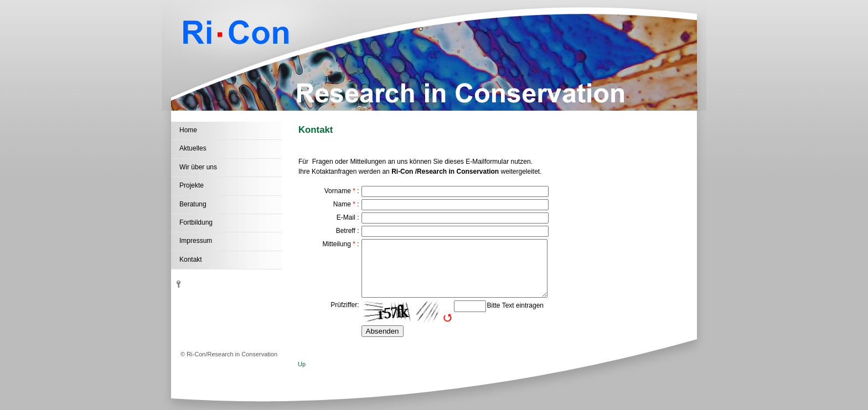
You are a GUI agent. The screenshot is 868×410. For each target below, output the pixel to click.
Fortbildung (196, 222)
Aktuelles (193, 148)
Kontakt (191, 260)
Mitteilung (336, 244)
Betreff (346, 231)
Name (342, 204)
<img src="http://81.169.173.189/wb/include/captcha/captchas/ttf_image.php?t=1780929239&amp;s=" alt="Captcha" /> (407, 312)
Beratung (193, 204)
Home (188, 130)
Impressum (196, 241)
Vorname (338, 191)
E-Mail (346, 217)
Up (302, 364)
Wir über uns (198, 167)
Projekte (192, 185)
